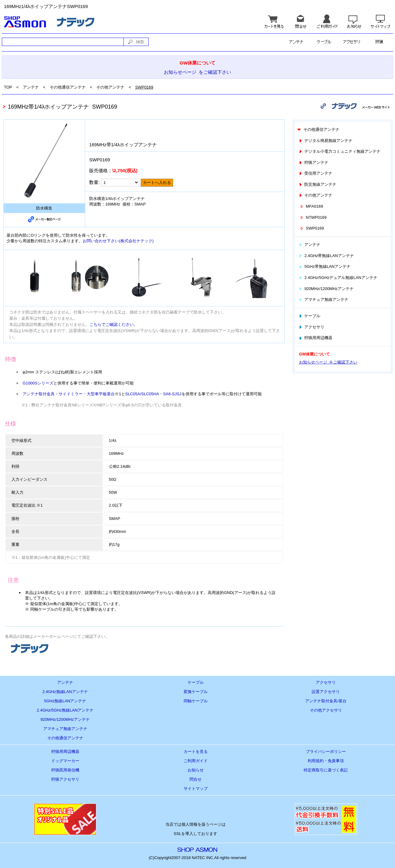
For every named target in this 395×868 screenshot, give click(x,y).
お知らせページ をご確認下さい (197, 72)
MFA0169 (311, 206)
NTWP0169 (313, 217)
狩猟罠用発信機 (65, 770)
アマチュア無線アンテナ (323, 299)
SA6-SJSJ (172, 394)
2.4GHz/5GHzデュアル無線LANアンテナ (338, 278)
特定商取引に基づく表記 (326, 770)
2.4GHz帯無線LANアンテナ (326, 256)
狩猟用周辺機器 (315, 338)
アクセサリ (311, 327)
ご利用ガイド (196, 761)
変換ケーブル (196, 692)
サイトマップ (196, 789)
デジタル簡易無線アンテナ (325, 141)
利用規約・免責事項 (326, 761)
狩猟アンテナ (313, 162)
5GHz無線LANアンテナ (65, 701)
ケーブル (309, 316)
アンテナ (31, 87)
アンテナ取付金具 (39, 394)
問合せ (195, 779)
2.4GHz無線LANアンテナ (65, 692)
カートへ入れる (157, 183)
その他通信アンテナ (68, 87)
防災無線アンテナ (317, 184)
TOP (8, 87)
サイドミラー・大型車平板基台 (87, 394)
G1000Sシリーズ (38, 383)
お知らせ (196, 770)
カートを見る (196, 752)
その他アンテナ (110, 87)
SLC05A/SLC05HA (142, 394)
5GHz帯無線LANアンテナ (324, 266)
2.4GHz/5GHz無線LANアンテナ (65, 710)
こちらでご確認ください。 (114, 324)
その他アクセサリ (326, 710)
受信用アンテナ (315, 173)
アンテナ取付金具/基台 (326, 701)
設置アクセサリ (326, 692)
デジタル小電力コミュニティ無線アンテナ (339, 151)
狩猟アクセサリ (65, 779)
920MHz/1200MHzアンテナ (326, 289)
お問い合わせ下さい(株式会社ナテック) (118, 241)
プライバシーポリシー (326, 752)
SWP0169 (144, 87)
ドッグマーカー (65, 761)
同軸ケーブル (196, 701)
